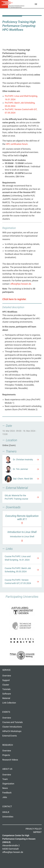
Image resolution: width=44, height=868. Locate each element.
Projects (6, 755)
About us (7, 769)
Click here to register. (14, 299)
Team (5, 779)
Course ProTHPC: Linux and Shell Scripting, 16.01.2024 (18, 558)
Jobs (5, 797)
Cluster (6, 685)
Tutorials (6, 689)
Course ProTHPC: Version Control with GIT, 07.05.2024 (18, 582)
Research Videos (10, 760)
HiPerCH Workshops (12, 731)
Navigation (41, 5)
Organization (8, 784)
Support (6, 680)
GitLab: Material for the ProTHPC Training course (16, 497)
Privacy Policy (34, 829)
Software (7, 694)
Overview (7, 676)
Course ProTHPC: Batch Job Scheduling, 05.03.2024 (18, 570)
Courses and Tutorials (12, 722)
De (36, 4)
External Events (10, 736)
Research (8, 745)
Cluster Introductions (12, 727)
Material (6, 698)
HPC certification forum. (17, 144)
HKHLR (6, 812)
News (5, 788)
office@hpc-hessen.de (21, 284)
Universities (8, 817)
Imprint (37, 832)
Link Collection (9, 703)
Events (6, 712)
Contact (7, 806)
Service (6, 670)
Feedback (7, 793)
